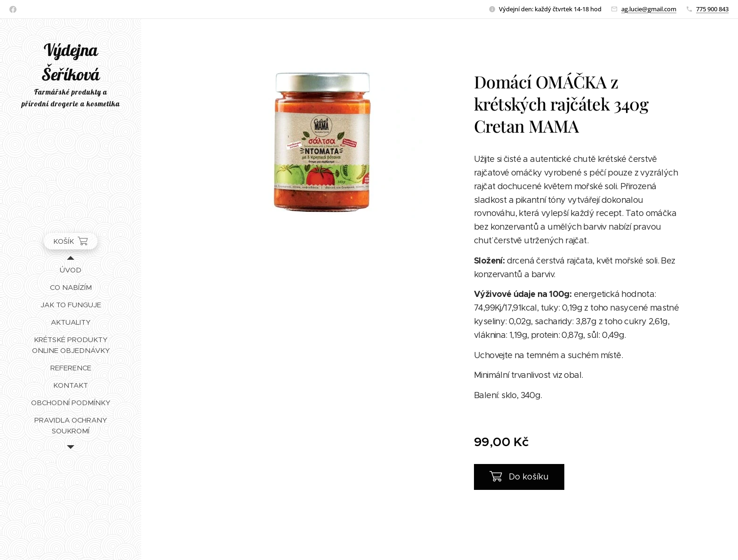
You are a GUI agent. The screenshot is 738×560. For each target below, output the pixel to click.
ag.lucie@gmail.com (649, 9)
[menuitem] (71, 270)
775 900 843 (712, 9)
